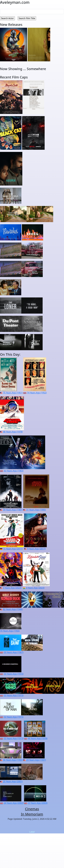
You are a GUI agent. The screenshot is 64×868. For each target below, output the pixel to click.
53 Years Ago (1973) (14, 695)
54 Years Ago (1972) (14, 674)
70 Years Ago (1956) (10, 631)
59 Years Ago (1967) (14, 652)
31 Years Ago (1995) (36, 510)
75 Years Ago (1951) (13, 393)
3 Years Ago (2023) (12, 588)
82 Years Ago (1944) (13, 609)
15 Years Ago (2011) (13, 549)
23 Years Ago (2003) (38, 803)
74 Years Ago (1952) (37, 393)
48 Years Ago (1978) (13, 432)
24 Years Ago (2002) (14, 803)
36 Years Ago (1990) (13, 760)
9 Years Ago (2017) (36, 549)
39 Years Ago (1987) (13, 510)
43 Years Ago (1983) (14, 471)
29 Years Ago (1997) (36, 760)
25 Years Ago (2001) (13, 781)
